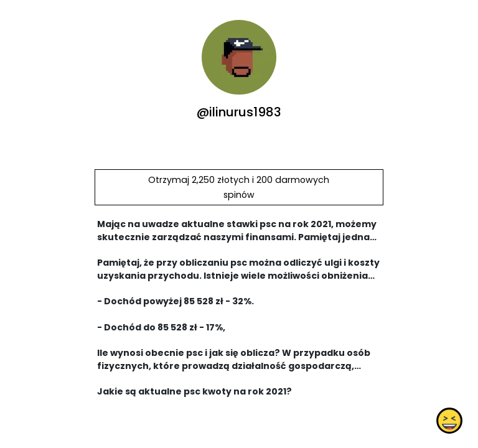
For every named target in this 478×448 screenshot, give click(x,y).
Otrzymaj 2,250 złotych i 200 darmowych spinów (239, 187)
